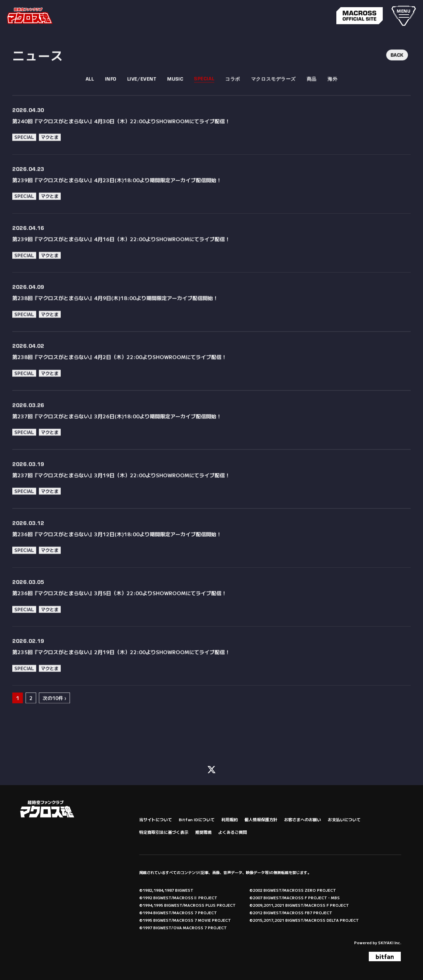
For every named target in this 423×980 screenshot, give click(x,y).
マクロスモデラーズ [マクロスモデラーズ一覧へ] (273, 94)
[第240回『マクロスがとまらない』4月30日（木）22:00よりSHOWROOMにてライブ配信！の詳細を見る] (211, 140)
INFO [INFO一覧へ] (111, 94)
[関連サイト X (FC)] (211, 768)
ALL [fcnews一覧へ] (90, 94)
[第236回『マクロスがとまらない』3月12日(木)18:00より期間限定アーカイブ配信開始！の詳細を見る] (211, 554)
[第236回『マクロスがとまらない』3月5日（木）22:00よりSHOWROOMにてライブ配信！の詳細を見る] (211, 613)
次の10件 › (54, 714)
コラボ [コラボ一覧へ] (233, 94)
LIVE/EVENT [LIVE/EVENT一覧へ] (142, 94)
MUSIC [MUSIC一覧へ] (175, 94)
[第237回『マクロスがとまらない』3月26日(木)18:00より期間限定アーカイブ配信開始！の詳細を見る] (211, 436)
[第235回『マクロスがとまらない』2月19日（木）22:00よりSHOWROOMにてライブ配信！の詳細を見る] (211, 672)
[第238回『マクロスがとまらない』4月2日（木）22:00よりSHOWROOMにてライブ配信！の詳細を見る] (211, 377)
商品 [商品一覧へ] (312, 94)
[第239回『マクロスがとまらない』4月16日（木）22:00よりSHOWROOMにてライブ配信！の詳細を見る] (211, 259)
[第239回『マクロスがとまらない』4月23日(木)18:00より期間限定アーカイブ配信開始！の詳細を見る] (211, 200)
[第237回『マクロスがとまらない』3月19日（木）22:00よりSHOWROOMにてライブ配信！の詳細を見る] (211, 495)
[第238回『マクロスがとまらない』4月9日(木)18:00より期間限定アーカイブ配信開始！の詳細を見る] (211, 318)
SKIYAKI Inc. (390, 942)
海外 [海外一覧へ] (332, 94)
